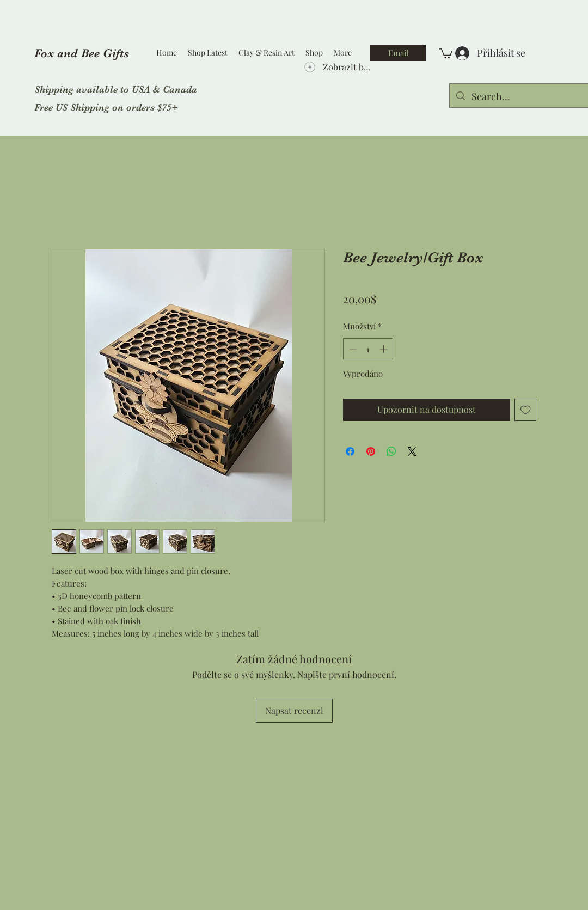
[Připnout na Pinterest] (371, 451)
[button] (446, 53)
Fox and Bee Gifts (82, 53)
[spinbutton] (368, 349)
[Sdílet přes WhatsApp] (391, 451)
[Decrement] (352, 349)
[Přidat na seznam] (526, 410)
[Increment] (385, 349)
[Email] (398, 53)
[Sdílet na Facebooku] (350, 451)
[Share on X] (412, 451)
